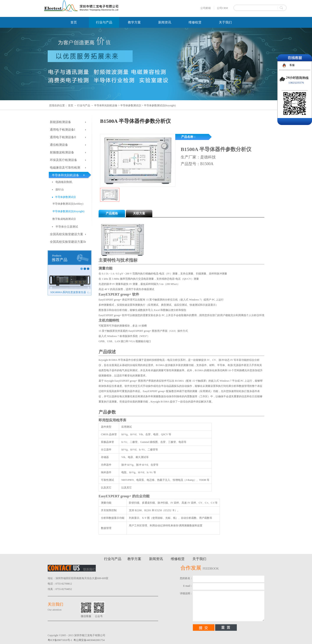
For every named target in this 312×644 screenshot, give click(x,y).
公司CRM (222, 8)
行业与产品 (84, 105)
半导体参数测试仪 (131, 105)
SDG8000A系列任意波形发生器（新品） (71, 292)
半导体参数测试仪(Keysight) (160, 105)
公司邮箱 (206, 8)
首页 (74, 22)
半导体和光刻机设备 (106, 105)
